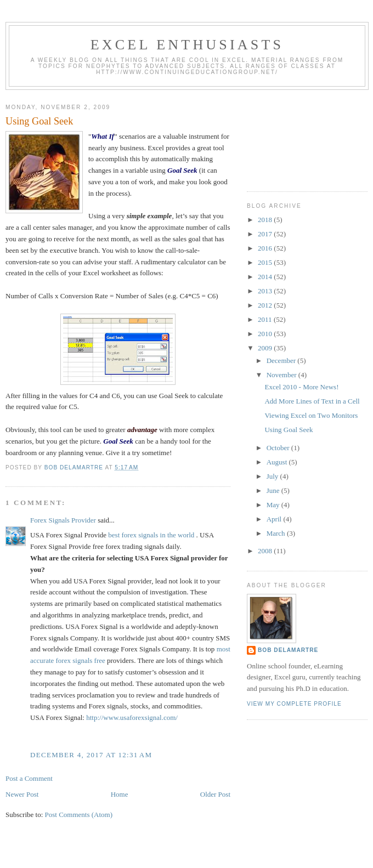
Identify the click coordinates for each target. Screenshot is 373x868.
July (273, 476)
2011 (266, 319)
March (277, 533)
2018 (266, 220)
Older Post (215, 794)
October (279, 448)
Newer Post (22, 794)
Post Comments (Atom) (79, 815)
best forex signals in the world (151, 535)
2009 (266, 348)
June (274, 490)
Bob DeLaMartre (288, 650)
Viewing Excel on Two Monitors (311, 415)
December (282, 361)
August (278, 462)
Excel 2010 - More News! (301, 387)
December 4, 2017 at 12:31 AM (91, 755)
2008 (266, 551)
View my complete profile (294, 704)
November (282, 375)
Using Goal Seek (289, 430)
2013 (266, 291)
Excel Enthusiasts (187, 45)
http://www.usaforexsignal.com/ (132, 717)
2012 (266, 305)
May (274, 505)
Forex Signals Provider (63, 520)
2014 (266, 277)
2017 (266, 234)
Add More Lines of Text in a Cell (312, 401)
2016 (266, 248)
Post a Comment (29, 778)
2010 (266, 334)
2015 (266, 262)
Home (120, 794)
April (275, 519)
